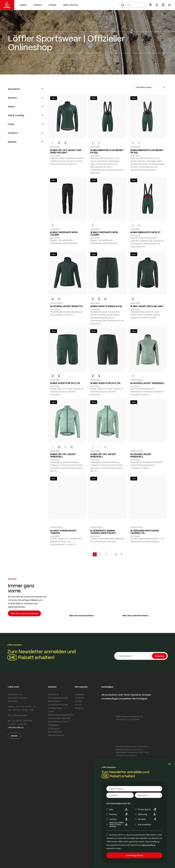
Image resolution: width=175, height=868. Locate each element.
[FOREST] (65, 143)
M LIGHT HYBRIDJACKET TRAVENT (63, 532)
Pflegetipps (53, 725)
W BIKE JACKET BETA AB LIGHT (147, 306)
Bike (119, 809)
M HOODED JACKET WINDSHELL (148, 383)
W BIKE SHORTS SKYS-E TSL (106, 383)
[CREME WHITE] (99, 447)
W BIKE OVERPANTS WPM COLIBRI (104, 233)
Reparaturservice (56, 735)
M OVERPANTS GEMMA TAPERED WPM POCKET (103, 532)
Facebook (79, 698)
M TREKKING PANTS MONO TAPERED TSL (145, 532)
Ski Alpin (148, 819)
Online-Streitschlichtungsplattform (61, 713)
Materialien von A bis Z (58, 722)
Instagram (79, 694)
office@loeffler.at (16, 727)
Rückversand (54, 701)
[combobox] (133, 5)
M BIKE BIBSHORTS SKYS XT (145, 232)
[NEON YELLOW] (53, 143)
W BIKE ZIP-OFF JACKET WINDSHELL (103, 455)
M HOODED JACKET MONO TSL (67, 306)
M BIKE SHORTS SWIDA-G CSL (106, 306)
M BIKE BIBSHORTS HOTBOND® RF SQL (147, 151)
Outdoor (119, 819)
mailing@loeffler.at (148, 845)
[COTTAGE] (133, 376)
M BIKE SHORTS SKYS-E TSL (65, 383)
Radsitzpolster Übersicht (59, 718)
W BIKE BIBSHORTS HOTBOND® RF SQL (107, 151)
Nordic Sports (148, 809)
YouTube (79, 701)
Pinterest (79, 708)
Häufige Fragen (55, 708)
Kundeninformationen (58, 705)
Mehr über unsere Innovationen (24, 613)
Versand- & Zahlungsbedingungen (58, 696)
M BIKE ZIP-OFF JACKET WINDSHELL (63, 455)
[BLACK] (99, 143)
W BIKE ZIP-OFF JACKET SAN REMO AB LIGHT (66, 151)
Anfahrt (14, 736)
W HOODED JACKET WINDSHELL (141, 455)
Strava (78, 705)
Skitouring (148, 814)
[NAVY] (105, 299)
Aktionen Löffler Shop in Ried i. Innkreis (119, 825)
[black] (59, 143)
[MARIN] (72, 447)
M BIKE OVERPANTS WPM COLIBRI (64, 233)
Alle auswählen (144, 825)
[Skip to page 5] (111, 554)
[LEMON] (53, 447)
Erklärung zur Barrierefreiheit (55, 730)
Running (119, 814)
